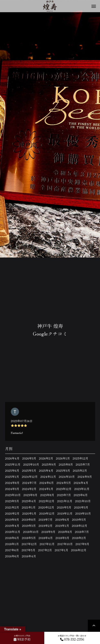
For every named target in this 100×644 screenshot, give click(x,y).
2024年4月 (81, 483)
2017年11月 (47, 544)
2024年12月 (30, 477)
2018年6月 (12, 538)
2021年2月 (12, 507)
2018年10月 (31, 532)
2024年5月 (64, 483)
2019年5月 (79, 520)
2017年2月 (45, 550)
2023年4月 (29, 501)
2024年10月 (67, 477)
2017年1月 (61, 550)
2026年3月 (29, 458)
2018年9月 (48, 532)
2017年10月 (65, 544)
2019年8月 (29, 520)
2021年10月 (83, 501)
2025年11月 (13, 464)
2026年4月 (12, 458)
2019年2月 (46, 526)
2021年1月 (29, 507)
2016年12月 (79, 550)
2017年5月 (28, 550)
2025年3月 (63, 470)
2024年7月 (29, 483)
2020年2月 (12, 513)
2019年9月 (12, 520)
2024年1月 (46, 489)
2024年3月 (12, 489)
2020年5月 (64, 507)
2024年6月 (47, 483)
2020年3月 (81, 507)
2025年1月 (12, 477)
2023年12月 (64, 489)
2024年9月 (85, 477)
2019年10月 (83, 513)
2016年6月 (12, 556)
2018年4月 (46, 538)
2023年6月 (81, 495)
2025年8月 (66, 464)
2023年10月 (13, 495)
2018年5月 (29, 538)
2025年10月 (31, 464)
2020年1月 (29, 513)
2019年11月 (65, 513)
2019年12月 (47, 513)
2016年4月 (29, 556)
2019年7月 (46, 520)
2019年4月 (12, 526)
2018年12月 (79, 526)
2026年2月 (46, 458)
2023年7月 (64, 495)
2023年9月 (30, 495)
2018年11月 (13, 532)
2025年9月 (49, 464)
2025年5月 (29, 470)
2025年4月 (46, 470)
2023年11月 (82, 489)
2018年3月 (62, 538)
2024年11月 (48, 477)
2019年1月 (62, 526)
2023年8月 (47, 495)
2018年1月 (12, 544)
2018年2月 (79, 538)
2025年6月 (12, 470)
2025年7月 (83, 464)
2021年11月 (65, 501)
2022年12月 (47, 501)
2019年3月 (29, 526)
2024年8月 (12, 483)
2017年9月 (82, 544)
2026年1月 (63, 458)
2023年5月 (12, 501)
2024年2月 (29, 489)
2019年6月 (62, 520)
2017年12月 (29, 544)
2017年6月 (12, 550)
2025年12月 (80, 458)
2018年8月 (65, 532)
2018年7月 (82, 532)
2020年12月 (46, 507)
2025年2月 (80, 470)
